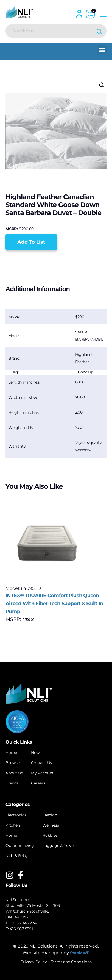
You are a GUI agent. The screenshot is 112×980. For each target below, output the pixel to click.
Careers (38, 783)
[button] (102, 50)
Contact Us (41, 763)
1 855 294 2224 (23, 923)
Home (11, 753)
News (36, 753)
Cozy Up (86, 372)
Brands (12, 783)
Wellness (51, 825)
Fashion (50, 815)
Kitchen (13, 825)
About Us (14, 773)
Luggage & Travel (58, 846)
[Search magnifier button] (100, 31)
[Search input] (52, 31)
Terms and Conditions (71, 962)
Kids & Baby (17, 856)
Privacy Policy (34, 962)
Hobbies (50, 835)
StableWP (80, 953)
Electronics (16, 815)
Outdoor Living (20, 846)
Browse (13, 763)
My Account (42, 773)
